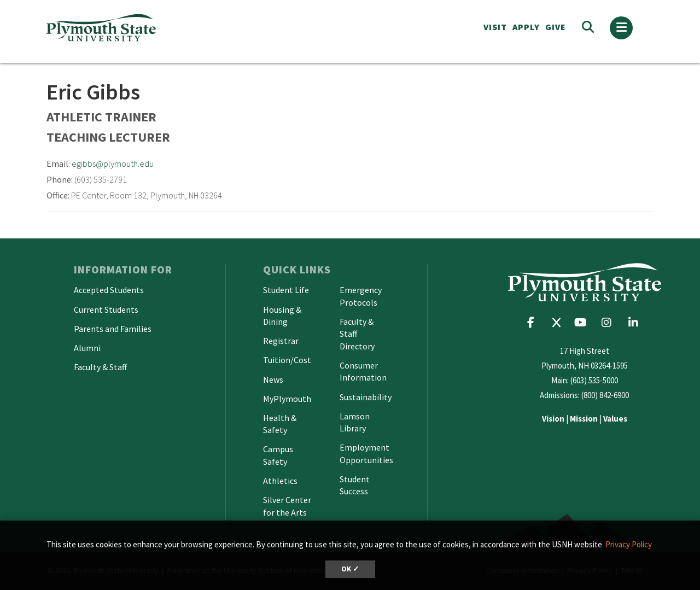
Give (556, 27)
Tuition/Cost (287, 360)
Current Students (106, 309)
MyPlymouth (287, 399)
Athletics (280, 481)
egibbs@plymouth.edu (113, 163)
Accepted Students (109, 290)
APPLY (526, 27)
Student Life (286, 290)
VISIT (495, 27)
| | (585, 419)
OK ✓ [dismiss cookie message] (350, 569)
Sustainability (366, 397)
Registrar (281, 341)
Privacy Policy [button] (629, 544)
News (273, 379)
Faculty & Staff (100, 367)
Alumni (87, 348)
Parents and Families (113, 329)
